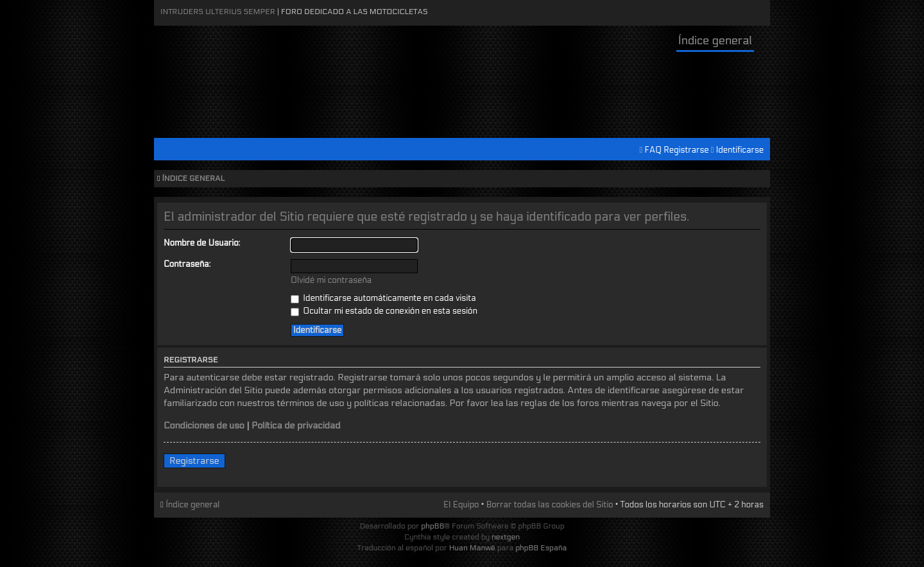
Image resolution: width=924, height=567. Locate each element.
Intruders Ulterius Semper (218, 12)
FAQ (654, 150)
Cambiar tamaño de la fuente (757, 179)
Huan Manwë (472, 548)
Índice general (715, 41)
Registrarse (686, 150)
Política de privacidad (296, 426)
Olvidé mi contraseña (331, 280)
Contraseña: (187, 264)
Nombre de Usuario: (202, 243)
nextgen (506, 537)
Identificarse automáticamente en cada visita (383, 298)
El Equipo (461, 505)
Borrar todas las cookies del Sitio (550, 505)
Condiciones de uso (204, 426)
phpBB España (541, 548)
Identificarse (740, 150)
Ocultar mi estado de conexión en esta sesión (384, 311)
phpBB (432, 526)
